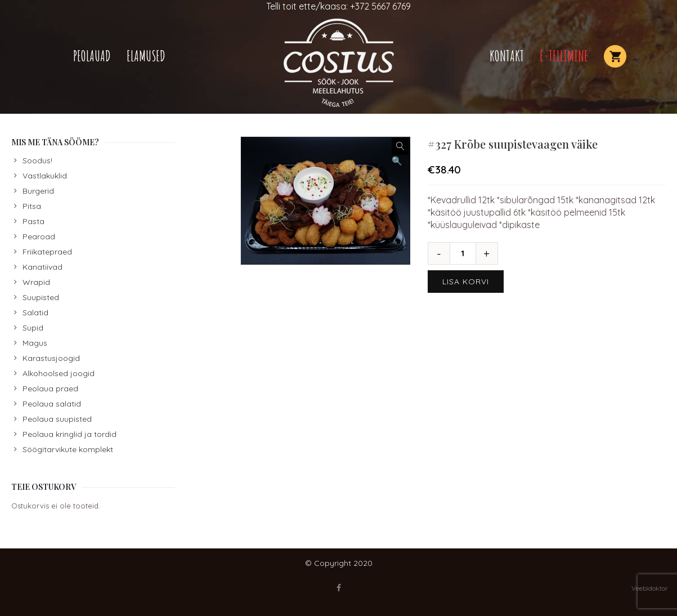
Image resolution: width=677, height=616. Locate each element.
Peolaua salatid (52, 404)
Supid (33, 328)
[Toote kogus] (467, 253)
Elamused (146, 56)
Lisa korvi (466, 282)
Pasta (33, 221)
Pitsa (32, 206)
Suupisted (41, 297)
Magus (35, 343)
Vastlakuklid (45, 176)
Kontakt (507, 56)
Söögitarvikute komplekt (68, 449)
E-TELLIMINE (564, 56)
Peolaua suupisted (57, 419)
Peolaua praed (50, 389)
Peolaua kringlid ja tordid (70, 434)
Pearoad (39, 236)
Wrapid (36, 282)
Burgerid (38, 191)
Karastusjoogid (51, 358)
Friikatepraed (47, 252)
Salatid (35, 313)
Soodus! (37, 160)
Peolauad (92, 56)
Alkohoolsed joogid (59, 373)
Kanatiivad (42, 267)
